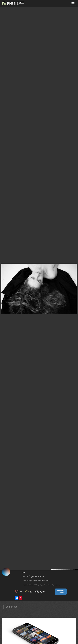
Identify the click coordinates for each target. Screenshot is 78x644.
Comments (11, 607)
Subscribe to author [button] (61, 592)
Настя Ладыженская (33, 577)
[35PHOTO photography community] (13, 3)
